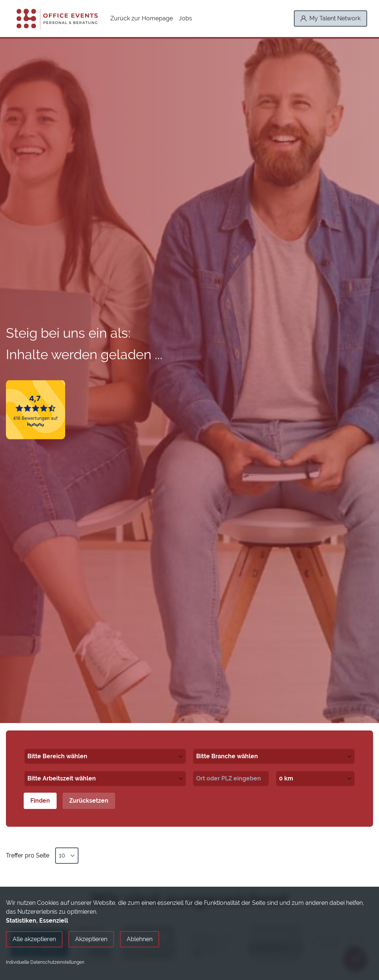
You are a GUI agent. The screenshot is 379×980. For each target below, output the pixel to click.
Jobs (185, 18)
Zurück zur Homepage (142, 18)
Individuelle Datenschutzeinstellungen (45, 962)
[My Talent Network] (331, 19)
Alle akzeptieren (34, 939)
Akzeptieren (91, 939)
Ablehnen (140, 939)
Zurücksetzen (89, 801)
